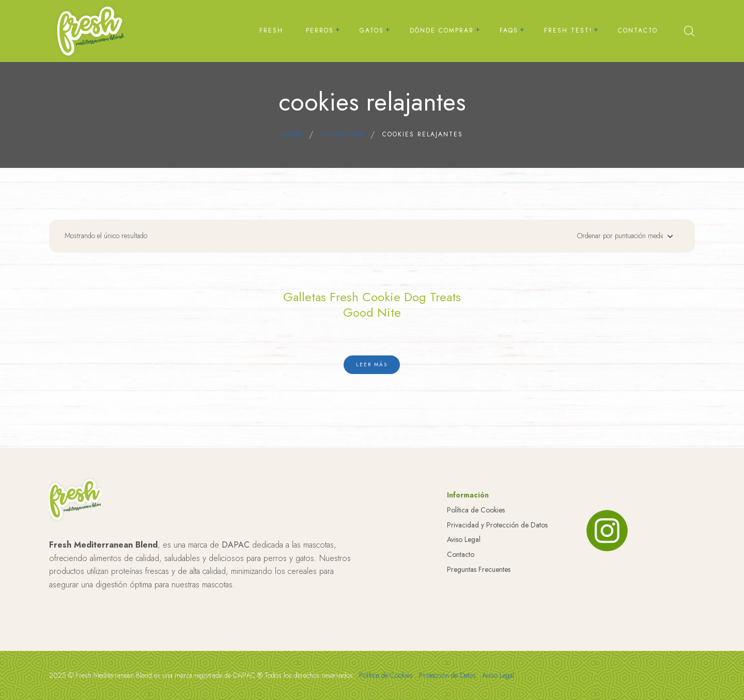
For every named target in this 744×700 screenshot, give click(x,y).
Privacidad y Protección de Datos (497, 593)
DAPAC (236, 612)
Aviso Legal (464, 607)
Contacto (461, 622)
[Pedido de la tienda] (623, 238)
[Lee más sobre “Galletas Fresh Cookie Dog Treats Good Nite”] (372, 363)
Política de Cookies (476, 578)
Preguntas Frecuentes (479, 637)
